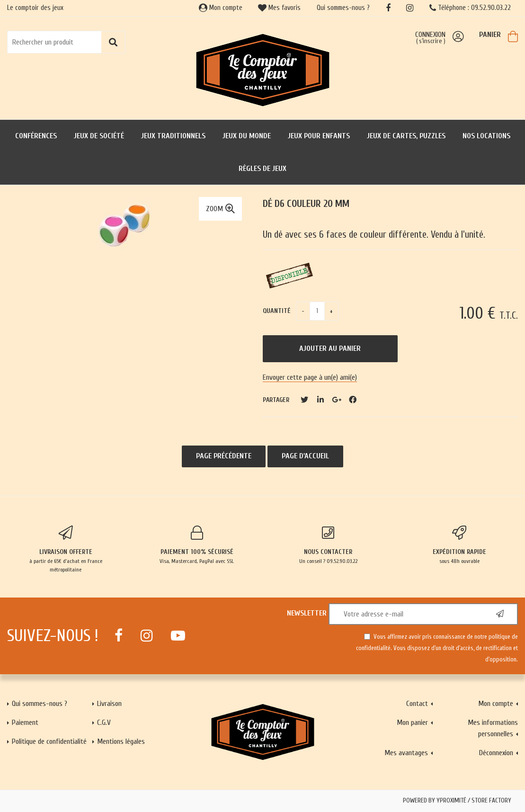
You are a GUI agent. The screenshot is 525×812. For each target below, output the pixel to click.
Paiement (25, 723)
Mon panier (412, 723)
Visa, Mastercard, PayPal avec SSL (197, 545)
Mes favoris (279, 8)
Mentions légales (121, 741)
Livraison (109, 704)
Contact (417, 704)
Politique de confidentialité (49, 741)
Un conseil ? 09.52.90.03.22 (328, 545)
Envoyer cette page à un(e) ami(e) (310, 377)
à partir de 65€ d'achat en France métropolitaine (66, 549)
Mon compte (221, 8)
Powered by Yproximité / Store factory (457, 801)
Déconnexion (496, 753)
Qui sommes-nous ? (343, 8)
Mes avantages (406, 753)
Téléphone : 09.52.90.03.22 (470, 8)
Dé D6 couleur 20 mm (306, 204)
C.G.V (104, 723)
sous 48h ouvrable (459, 545)
